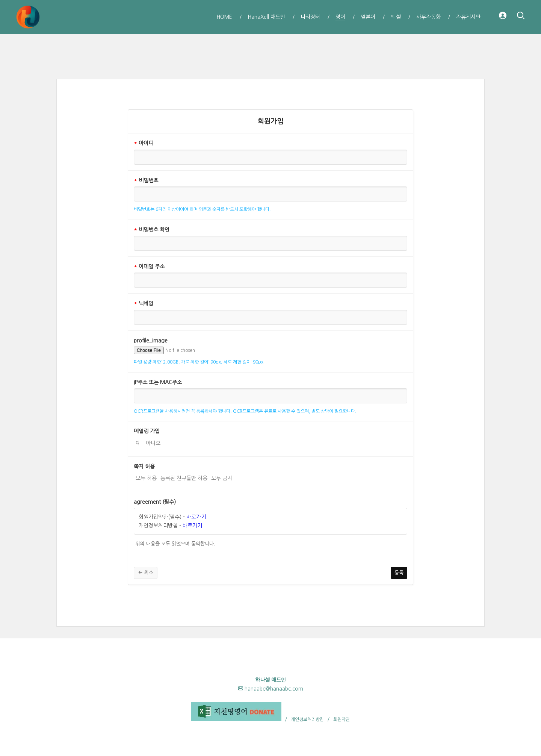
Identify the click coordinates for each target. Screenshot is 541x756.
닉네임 (144, 303)
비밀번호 (146, 180)
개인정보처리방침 (307, 720)
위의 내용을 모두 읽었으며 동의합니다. (175, 543)
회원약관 (342, 720)
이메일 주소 (149, 267)
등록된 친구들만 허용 (184, 477)
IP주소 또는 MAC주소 (158, 382)
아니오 (153, 442)
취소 (146, 573)
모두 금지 (222, 477)
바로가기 (196, 517)
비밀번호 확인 (152, 230)
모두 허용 (146, 477)
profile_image (151, 341)
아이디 (144, 143)
